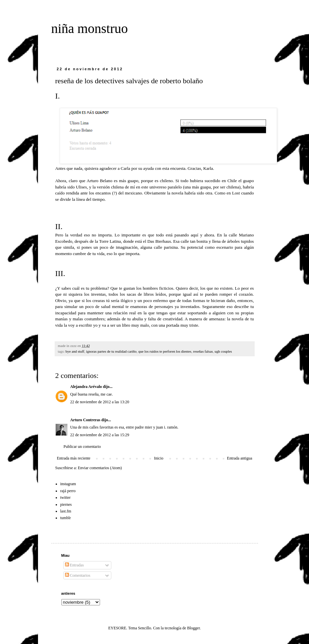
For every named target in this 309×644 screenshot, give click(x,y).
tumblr (66, 518)
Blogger (193, 628)
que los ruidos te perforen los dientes (165, 351)
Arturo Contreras (85, 420)
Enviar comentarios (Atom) (100, 468)
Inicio (159, 458)
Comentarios (78, 575)
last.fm (66, 511)
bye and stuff (75, 351)
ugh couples (223, 351)
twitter (65, 497)
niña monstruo (90, 28)
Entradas (74, 565)
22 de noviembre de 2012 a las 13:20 (100, 402)
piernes (66, 504)
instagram (68, 484)
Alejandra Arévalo (86, 387)
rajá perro (68, 491)
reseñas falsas (203, 351)
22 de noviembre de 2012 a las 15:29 (100, 435)
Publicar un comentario (82, 447)
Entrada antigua (240, 458)
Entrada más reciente (74, 458)
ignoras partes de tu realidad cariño (111, 351)
